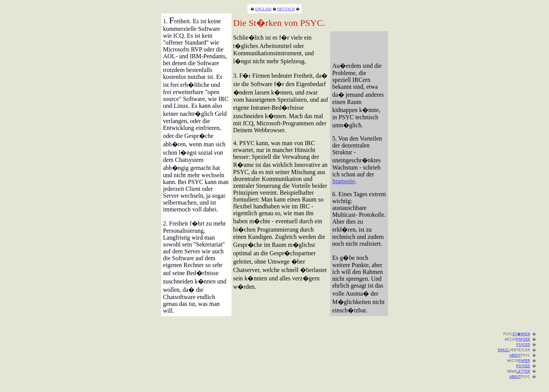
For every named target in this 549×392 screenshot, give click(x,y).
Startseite (344, 181)
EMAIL (503, 350)
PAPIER (522, 339)
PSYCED (522, 344)
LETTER (522, 371)
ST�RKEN (520, 334)
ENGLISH (263, 9)
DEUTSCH (286, 9)
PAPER (523, 360)
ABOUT (514, 355)
